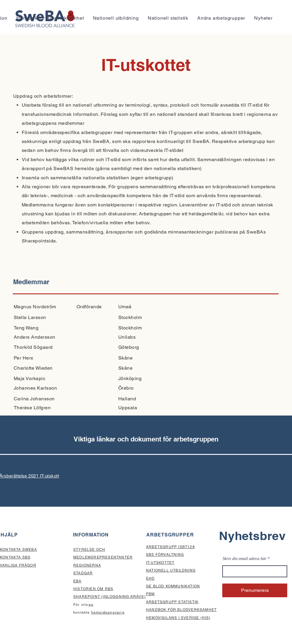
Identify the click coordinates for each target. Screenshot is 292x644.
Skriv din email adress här (244, 559)
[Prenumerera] (255, 590)
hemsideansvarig (108, 612)
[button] (221, 18)
